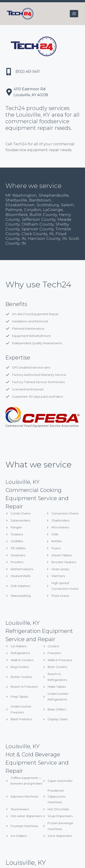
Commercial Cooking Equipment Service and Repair (37, 498)
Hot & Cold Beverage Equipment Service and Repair (37, 763)
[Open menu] (74, 14)
